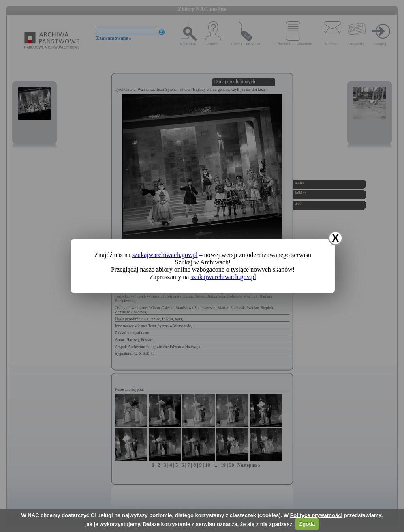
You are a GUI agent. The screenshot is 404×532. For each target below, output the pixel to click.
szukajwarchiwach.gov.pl (165, 255)
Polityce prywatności (316, 515)
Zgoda (307, 524)
